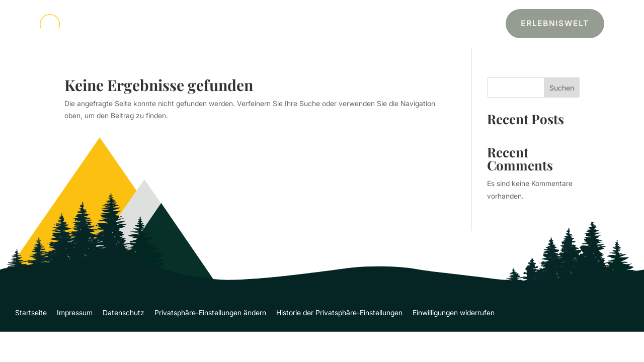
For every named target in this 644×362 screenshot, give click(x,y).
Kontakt (449, 24)
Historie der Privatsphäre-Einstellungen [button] (339, 312)
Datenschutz (124, 312)
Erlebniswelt (555, 23)
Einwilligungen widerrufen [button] (454, 312)
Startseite (31, 312)
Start (304, 24)
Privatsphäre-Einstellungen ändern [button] (210, 312)
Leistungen (344, 24)
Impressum (75, 312)
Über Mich (405, 24)
